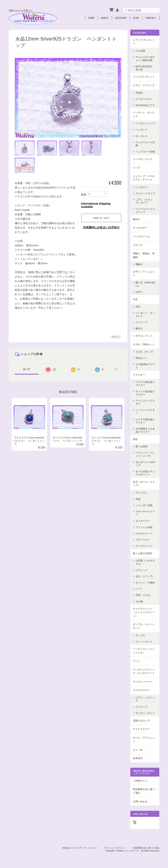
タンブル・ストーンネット (145, 626)
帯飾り (140, 264)
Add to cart (101, 218)
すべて (27, 369)
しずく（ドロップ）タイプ (145, 201)
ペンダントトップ (146, 123)
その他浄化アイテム (146, 365)
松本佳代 (139, 758)
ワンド (138, 660)
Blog (136, 18)
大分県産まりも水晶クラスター (146, 430)
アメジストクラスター (146, 402)
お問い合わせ (141, 801)
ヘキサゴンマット (144, 335)
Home (91, 18)
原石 (136, 439)
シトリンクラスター (146, 411)
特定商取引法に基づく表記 (145, 791)
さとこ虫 (139, 749)
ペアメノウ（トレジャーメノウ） (146, 454)
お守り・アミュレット (145, 273)
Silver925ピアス (146, 105)
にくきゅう (143, 187)
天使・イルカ (144, 595)
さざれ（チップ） (146, 351)
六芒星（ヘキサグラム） (146, 562)
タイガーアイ (144, 520)
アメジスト (143, 492)
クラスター (140, 374)
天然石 (140, 92)
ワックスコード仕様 (146, 143)
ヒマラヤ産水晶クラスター (146, 421)
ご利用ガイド (141, 780)
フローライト (144, 539)
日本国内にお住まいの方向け (101, 227)
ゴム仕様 (141, 50)
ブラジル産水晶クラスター (146, 383)
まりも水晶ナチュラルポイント (146, 472)
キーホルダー (141, 227)
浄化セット (143, 358)
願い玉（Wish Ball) (146, 284)
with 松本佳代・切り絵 (146, 67)
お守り (140, 292)
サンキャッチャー (144, 681)
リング (138, 167)
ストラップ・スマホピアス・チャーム (145, 177)
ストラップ (143, 322)
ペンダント (143, 129)
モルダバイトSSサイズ (145, 463)
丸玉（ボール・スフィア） (145, 483)
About (105, 18)
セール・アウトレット (145, 739)
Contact (151, 18)
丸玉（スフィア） (146, 576)
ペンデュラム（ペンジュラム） (145, 650)
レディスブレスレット (145, 41)
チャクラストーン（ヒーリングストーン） (145, 612)
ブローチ (139, 244)
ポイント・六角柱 (146, 582)
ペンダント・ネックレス (145, 114)
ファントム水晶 (145, 527)
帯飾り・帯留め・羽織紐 (145, 255)
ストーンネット (145, 641)
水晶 (139, 499)
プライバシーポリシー (115, 847)
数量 (83, 194)
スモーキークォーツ (146, 513)
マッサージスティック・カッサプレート (145, 671)
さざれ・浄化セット (145, 344)
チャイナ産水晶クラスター (146, 392)
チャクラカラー (142, 729)
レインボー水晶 (145, 505)
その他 (140, 601)
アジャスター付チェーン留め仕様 (146, 58)
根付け (138, 219)
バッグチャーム (142, 236)
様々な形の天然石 (144, 553)
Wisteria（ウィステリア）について (80, 847)
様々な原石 (143, 446)
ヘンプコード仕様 (146, 151)
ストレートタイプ (146, 193)
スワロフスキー (145, 99)
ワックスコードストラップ (146, 210)
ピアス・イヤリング (145, 85)
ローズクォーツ (145, 545)
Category (121, 18)
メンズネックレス (144, 158)
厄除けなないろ (142, 720)
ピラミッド (143, 569)
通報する (116, 336)
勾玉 (136, 299)
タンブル (141, 635)
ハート (140, 588)
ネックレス (143, 136)
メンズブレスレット (145, 76)
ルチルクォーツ (145, 533)
